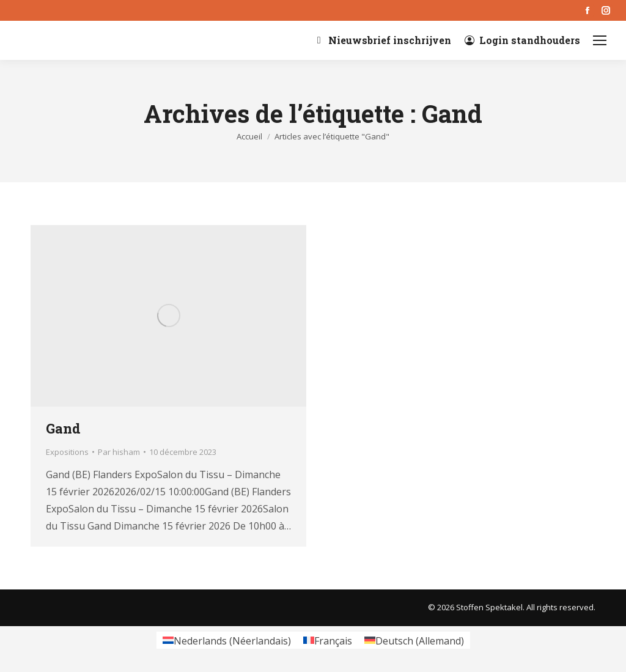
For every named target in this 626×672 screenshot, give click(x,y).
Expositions (67, 452)
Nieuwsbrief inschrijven (382, 40)
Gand (63, 428)
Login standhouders (522, 40)
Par (119, 452)
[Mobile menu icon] (600, 40)
